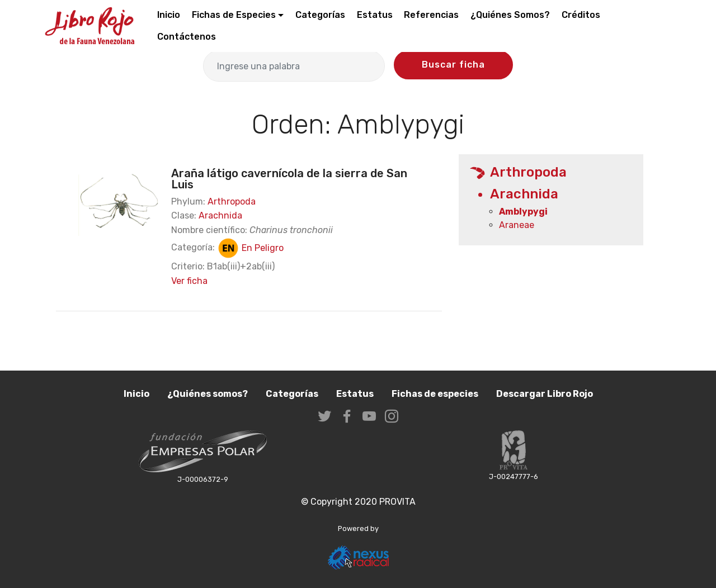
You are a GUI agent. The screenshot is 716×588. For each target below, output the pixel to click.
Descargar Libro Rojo (545, 394)
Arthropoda (232, 201)
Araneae (517, 225)
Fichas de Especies (234, 15)
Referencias (431, 15)
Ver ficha (189, 281)
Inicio (169, 15)
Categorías (320, 15)
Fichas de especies (435, 394)
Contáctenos (187, 37)
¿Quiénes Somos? (510, 15)
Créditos (581, 15)
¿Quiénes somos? (208, 394)
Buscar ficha (453, 65)
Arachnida (220, 215)
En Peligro (250, 248)
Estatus (375, 15)
